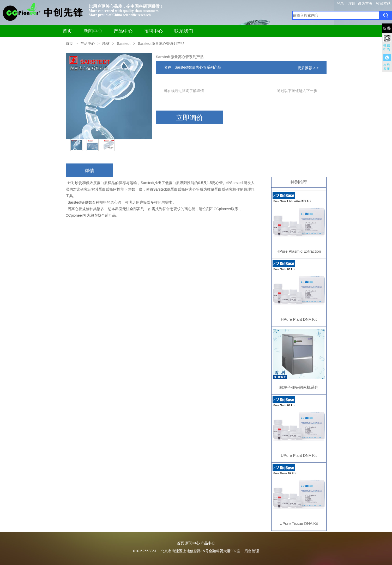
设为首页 (365, 3)
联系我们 (184, 31)
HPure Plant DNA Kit (299, 319)
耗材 (106, 44)
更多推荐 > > (308, 68)
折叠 (387, 28)
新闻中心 (93, 31)
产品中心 (123, 31)
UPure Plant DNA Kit (299, 455)
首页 (67, 31)
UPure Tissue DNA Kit (299, 523)
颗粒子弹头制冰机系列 (299, 387)
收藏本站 (383, 3)
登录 (340, 3)
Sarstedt (124, 44)
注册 (352, 3)
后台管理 (252, 551)
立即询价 (190, 118)
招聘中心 (153, 31)
